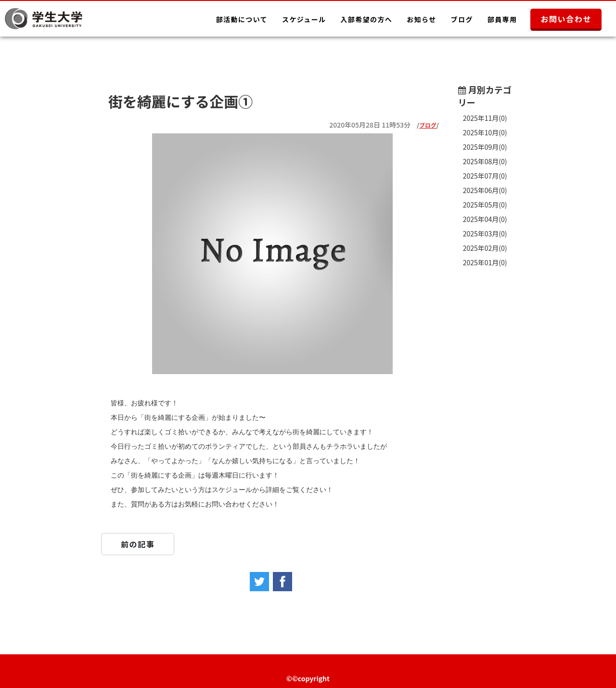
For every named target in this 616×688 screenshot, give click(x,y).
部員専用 (502, 19)
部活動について (242, 19)
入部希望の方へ (366, 19)
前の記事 (138, 544)
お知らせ (421, 19)
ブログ (462, 19)
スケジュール (304, 19)
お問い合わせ (566, 19)
